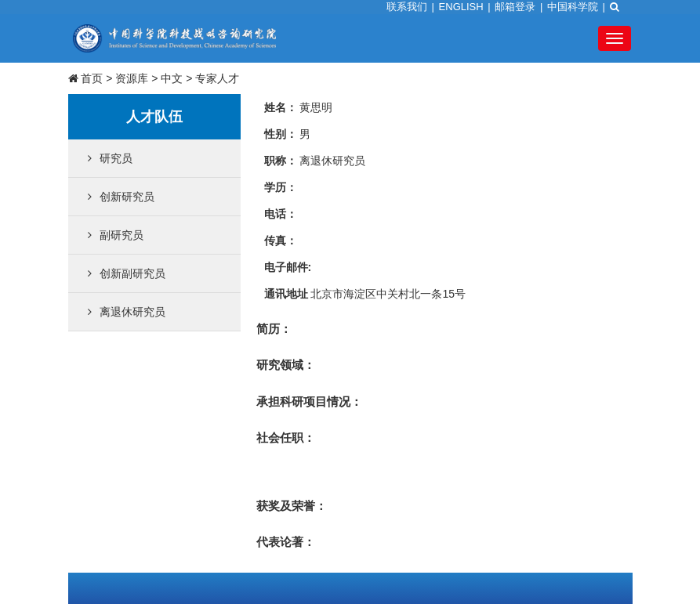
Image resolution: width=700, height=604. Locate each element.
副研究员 (116, 235)
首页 (92, 78)
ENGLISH (461, 7)
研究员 (110, 158)
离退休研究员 (127, 312)
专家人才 (217, 78)
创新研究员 (121, 197)
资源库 (132, 78)
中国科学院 (573, 7)
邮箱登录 (515, 7)
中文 (172, 78)
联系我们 (407, 7)
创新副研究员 (127, 273)
